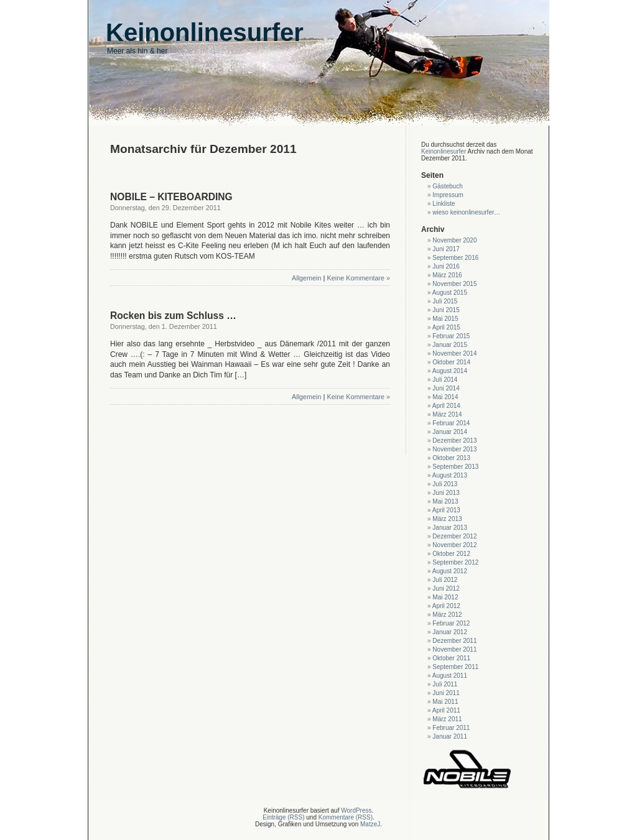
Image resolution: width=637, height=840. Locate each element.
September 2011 (455, 667)
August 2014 (450, 371)
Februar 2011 (451, 728)
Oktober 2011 (451, 658)
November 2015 (454, 284)
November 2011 (454, 649)
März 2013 (447, 519)
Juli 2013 (445, 484)
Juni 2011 (446, 693)
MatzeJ (370, 824)
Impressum (448, 195)
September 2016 (455, 258)
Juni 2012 (446, 588)
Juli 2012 (445, 580)
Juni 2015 (446, 310)
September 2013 (455, 467)
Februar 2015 (451, 336)
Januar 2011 (450, 736)
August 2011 (450, 676)
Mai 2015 (445, 319)
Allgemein (306, 278)
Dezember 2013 (454, 441)
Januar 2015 (450, 345)
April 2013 (446, 510)
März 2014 (447, 414)
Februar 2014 (451, 423)
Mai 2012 (445, 597)
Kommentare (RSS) (346, 817)
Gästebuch (447, 186)
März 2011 (447, 719)
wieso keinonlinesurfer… (466, 212)
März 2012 (447, 615)
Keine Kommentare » (359, 278)
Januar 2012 (450, 632)
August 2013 (450, 475)
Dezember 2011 (454, 641)
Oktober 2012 (451, 554)
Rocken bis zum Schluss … (173, 316)
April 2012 (446, 606)
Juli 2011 (445, 684)
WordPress (356, 810)
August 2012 (450, 571)
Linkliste (444, 204)
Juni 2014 (446, 388)
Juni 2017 (446, 249)
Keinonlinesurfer (444, 151)
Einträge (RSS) (283, 817)
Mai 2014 (445, 397)
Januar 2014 (450, 432)
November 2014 (454, 353)
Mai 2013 (445, 501)
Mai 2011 (445, 702)
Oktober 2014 (451, 362)
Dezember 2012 (454, 536)
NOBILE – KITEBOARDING (171, 197)
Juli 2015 (445, 301)
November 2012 (454, 545)
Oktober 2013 (451, 458)
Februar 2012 (451, 623)
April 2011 (446, 710)
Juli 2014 (445, 380)
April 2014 (446, 406)
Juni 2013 (446, 493)
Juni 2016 (446, 266)
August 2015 (450, 293)
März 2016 (447, 275)
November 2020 (454, 240)
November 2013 (454, 449)
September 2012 (455, 562)
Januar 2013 (450, 528)
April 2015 (446, 327)
